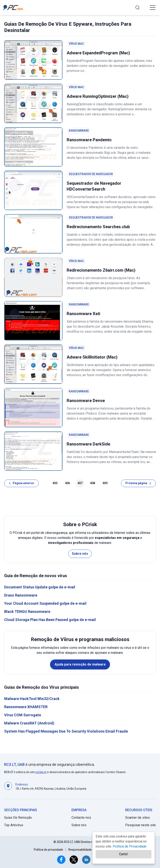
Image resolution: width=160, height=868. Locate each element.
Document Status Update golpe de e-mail (40, 587)
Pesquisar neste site (141, 825)
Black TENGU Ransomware (27, 612)
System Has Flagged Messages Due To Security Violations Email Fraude (66, 731)
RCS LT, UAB (14, 764)
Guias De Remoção (18, 818)
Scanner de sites (137, 818)
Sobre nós (80, 554)
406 (67, 483)
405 (55, 483)
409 (105, 483)
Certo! (124, 854)
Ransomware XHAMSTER (26, 707)
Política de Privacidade (130, 846)
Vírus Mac (76, 44)
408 (92, 483)
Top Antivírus (14, 825)
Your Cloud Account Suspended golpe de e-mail (45, 603)
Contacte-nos (81, 818)
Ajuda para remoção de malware (80, 664)
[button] (152, 8)
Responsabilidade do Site (85, 850)
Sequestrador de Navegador (91, 174)
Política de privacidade (48, 850)
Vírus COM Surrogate (23, 715)
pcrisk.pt (41, 772)
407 (80, 483)
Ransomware (79, 131)
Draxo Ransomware (21, 595)
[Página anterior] (21, 483)
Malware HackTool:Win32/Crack (32, 699)
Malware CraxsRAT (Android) (29, 723)
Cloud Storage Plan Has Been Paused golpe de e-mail (50, 620)
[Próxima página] (138, 483)
